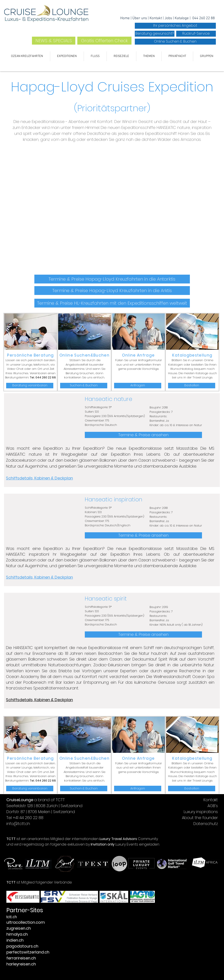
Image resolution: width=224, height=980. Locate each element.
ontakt (157, 18)
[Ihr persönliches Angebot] (175, 26)
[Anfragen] (138, 386)
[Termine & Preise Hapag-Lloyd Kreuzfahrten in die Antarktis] (112, 279)
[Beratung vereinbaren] (30, 386)
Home (125, 18)
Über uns (140, 18)
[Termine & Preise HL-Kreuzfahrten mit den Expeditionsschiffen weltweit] (112, 303)
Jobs (169, 18)
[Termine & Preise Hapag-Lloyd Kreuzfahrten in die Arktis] (112, 291)
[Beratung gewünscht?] (155, 34)
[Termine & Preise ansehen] (143, 435)
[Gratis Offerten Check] (104, 41)
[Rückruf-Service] (196, 34)
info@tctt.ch (18, 824)
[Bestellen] (192, 386)
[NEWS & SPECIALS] (54, 41)
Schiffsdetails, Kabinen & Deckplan (39, 478)
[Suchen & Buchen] (84, 386)
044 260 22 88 (204, 18)
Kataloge (182, 18)
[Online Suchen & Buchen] (175, 42)
